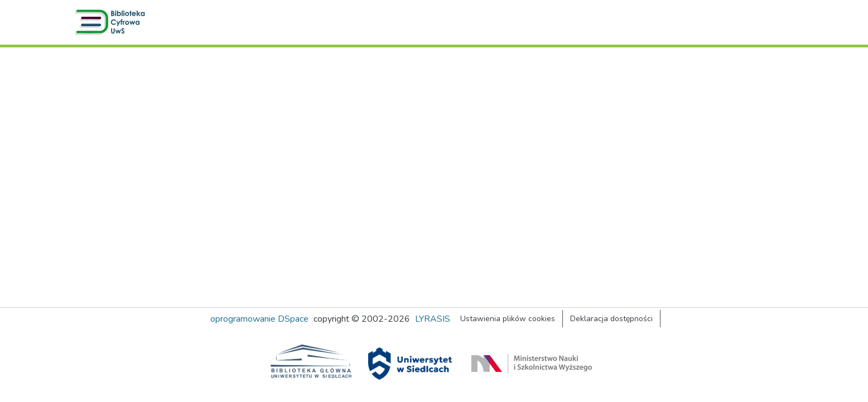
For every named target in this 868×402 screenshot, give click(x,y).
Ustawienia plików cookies (508, 319)
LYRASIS (433, 319)
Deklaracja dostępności (611, 319)
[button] (112, 22)
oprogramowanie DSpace (259, 319)
